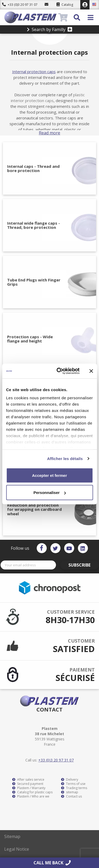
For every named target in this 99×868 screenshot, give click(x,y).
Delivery (70, 780)
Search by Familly (50, 29)
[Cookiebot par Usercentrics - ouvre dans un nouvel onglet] (59, 371)
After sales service (28, 780)
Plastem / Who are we (31, 796)
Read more (49, 133)
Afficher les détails (65, 459)
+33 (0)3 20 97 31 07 (20, 5)
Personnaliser (50, 493)
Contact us (71, 796)
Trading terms (74, 788)
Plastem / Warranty (29, 788)
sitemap (70, 792)
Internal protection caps (34, 72)
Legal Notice (17, 849)
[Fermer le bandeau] (91, 371)
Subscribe (79, 565)
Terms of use (73, 784)
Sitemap (12, 836)
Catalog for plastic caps (32, 792)
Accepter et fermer (49, 475)
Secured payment (28, 784)
